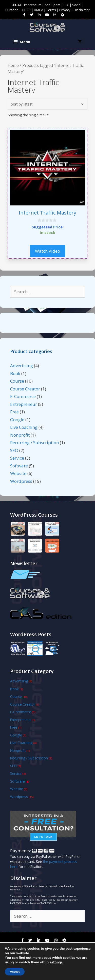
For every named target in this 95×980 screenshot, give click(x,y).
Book (15, 373)
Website (18, 473)
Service (17, 458)
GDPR (26, 10)
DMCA (39, 10)
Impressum (33, 5)
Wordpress (21, 481)
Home (13, 65)
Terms (51, 10)
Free (14, 412)
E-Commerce (23, 396)
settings (56, 962)
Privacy (65, 10)
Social (77, 5)
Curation (12, 10)
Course (17, 381)
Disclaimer (82, 10)
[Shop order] (48, 104)
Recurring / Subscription (34, 443)
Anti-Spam (52, 5)
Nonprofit (20, 435)
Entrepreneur (24, 404)
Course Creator (25, 389)
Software (19, 466)
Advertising (22, 366)
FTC (66, 5)
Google (17, 420)
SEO (14, 450)
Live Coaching (24, 427)
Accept (15, 972)
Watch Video (48, 251)
